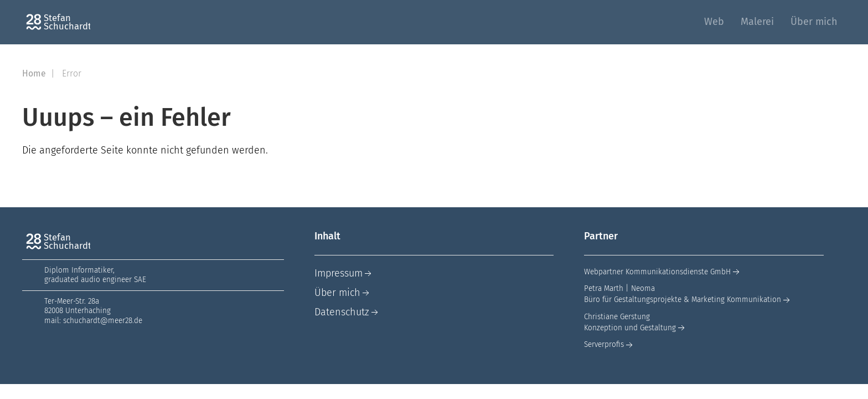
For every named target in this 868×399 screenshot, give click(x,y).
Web (714, 22)
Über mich (814, 22)
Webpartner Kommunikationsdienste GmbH (663, 272)
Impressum (344, 273)
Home (35, 73)
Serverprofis (609, 344)
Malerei (757, 22)
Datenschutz (347, 312)
